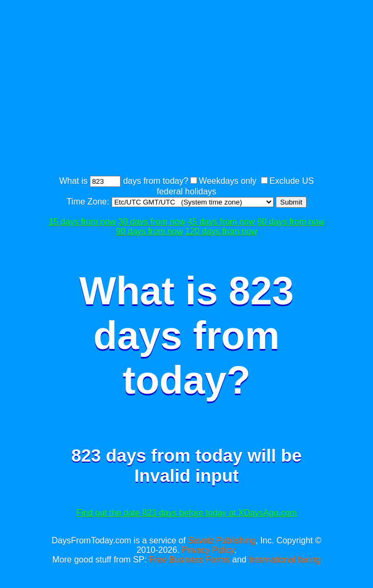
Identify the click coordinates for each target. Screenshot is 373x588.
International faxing (285, 560)
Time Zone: (89, 202)
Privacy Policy (208, 550)
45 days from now (221, 222)
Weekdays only (227, 181)
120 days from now (221, 231)
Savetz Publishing (222, 540)
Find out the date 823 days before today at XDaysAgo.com (186, 513)
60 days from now (291, 222)
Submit (291, 202)
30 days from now (151, 222)
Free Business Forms (190, 560)
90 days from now (149, 231)
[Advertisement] (210, 89)
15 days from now (82, 222)
